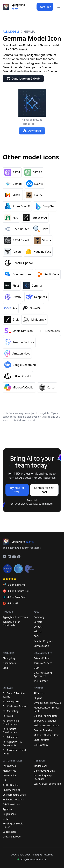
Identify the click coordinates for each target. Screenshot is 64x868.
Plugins (38, 698)
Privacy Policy (47, 658)
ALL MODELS (11, 32)
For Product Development (10, 731)
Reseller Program (43, 641)
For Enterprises (11, 701)
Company (39, 617)
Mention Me (9, 771)
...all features (41, 745)
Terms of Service (47, 663)
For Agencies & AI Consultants (13, 744)
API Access (40, 693)
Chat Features (42, 740)
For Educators (10, 737)
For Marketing (11, 711)
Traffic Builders (11, 785)
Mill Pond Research (13, 799)
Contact (38, 627)
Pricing (38, 631)
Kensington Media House (13, 825)
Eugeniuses (9, 814)
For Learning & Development (11, 722)
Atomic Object (11, 775)
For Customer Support (15, 706)
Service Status (47, 646)
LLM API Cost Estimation (47, 784)
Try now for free (17, 490)
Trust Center (47, 681)
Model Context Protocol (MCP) (47, 709)
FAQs (37, 636)
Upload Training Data (46, 716)
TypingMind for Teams (15, 617)
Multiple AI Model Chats (47, 735)
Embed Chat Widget (45, 721)
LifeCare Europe (12, 837)
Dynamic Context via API (47, 703)
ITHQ (6, 819)
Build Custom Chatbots (47, 725)
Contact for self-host (44, 490)
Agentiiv (7, 809)
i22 (4, 780)
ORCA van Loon (11, 804)
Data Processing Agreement (47, 674)
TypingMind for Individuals (16, 624)
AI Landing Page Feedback (43, 777)
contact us (33, 420)
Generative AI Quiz (44, 771)
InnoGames (9, 766)
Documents (16, 663)
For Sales (8, 716)
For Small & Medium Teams (14, 695)
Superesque (9, 832)
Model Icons (41, 766)
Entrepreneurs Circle (14, 795)
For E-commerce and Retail (14, 752)
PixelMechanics (11, 790)
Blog (16, 668)
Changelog (16, 658)
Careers (38, 622)
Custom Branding (44, 730)
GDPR (47, 668)
